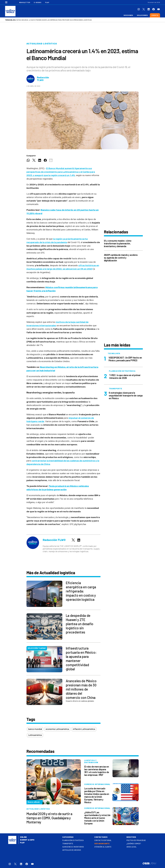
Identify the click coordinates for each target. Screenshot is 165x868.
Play (47, 2)
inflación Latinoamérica (84, 729)
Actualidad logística (42, 44)
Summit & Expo (27, 840)
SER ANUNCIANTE (102, 844)
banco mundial (35, 729)
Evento (155, 15)
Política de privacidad (136, 840)
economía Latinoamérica (57, 729)
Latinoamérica (35, 735)
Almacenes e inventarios (73, 847)
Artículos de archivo (72, 850)
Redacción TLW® (43, 79)
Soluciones (142, 15)
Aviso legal (132, 847)
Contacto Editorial (103, 840)
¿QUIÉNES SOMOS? (134, 844)
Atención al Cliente (103, 847)
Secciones (128, 15)
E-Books (38, 2)
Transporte (68, 844)
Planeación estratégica (73, 840)
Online (23, 837)
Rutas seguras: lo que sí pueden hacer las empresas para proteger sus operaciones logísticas (54, 20)
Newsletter (25, 2)
